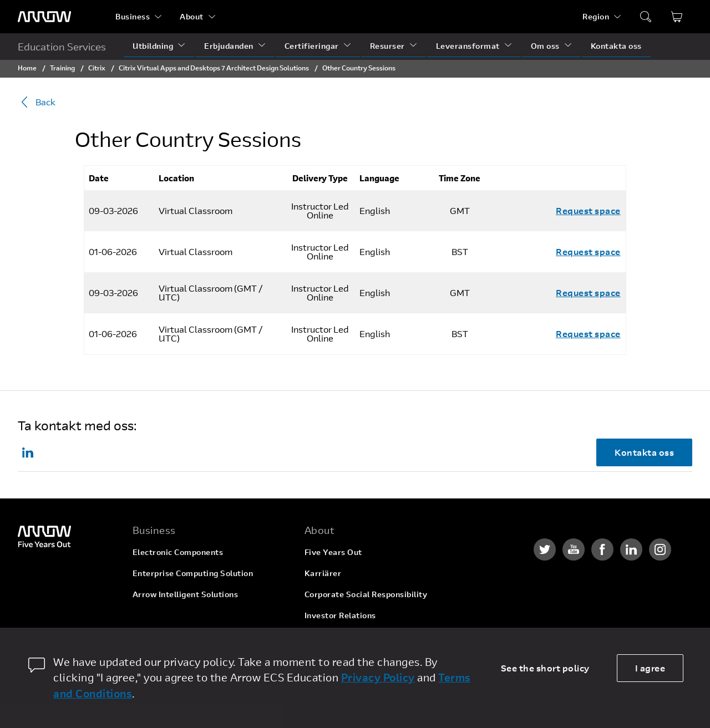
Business (133, 16)
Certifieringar (312, 46)
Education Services (62, 47)
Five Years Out (333, 552)
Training (62, 68)
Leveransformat (468, 46)
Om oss (545, 46)
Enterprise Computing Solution (193, 573)
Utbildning (153, 46)
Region (596, 16)
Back (37, 102)
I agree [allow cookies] (650, 668)
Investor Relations (340, 615)
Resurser (387, 46)
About (192, 16)
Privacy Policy (378, 677)
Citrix (97, 68)
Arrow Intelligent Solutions (186, 594)
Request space (588, 210)
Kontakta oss (616, 46)
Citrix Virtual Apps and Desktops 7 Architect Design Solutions (214, 68)
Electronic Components (178, 552)
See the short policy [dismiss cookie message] (545, 668)
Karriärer (323, 573)
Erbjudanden (229, 46)
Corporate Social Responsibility (366, 594)
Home (27, 68)
